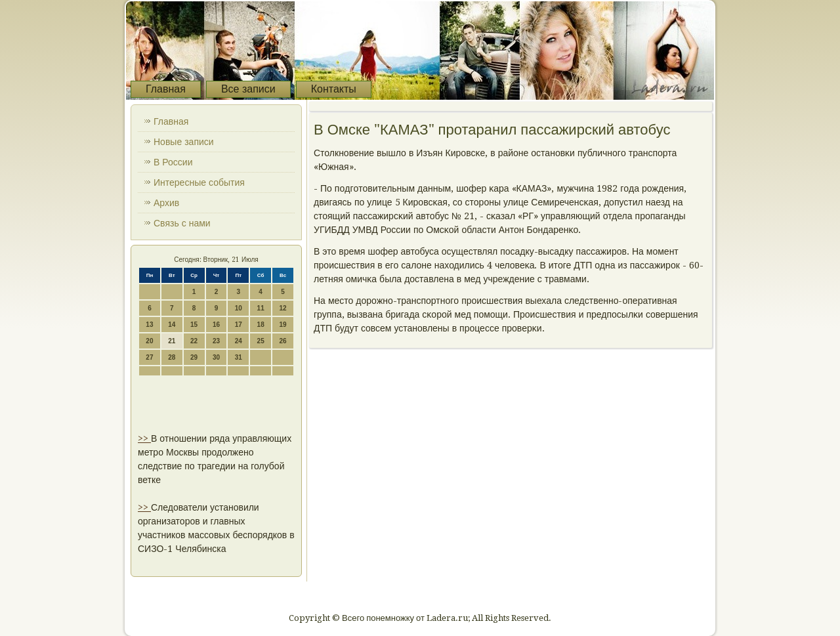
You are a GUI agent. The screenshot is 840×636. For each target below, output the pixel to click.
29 (194, 357)
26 (283, 341)
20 (149, 341)
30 (216, 357)
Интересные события (199, 182)
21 (172, 341)
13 (149, 325)
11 (261, 308)
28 (172, 357)
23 (216, 341)
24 (239, 341)
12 (283, 308)
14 (172, 325)
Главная (166, 89)
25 (261, 341)
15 (194, 325)
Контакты (334, 89)
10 (239, 308)
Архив (166, 203)
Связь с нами (182, 223)
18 (261, 325)
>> (144, 438)
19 (283, 325)
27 (149, 357)
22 (194, 341)
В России (173, 162)
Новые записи (184, 142)
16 (216, 325)
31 (239, 357)
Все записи (248, 89)
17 (239, 325)
